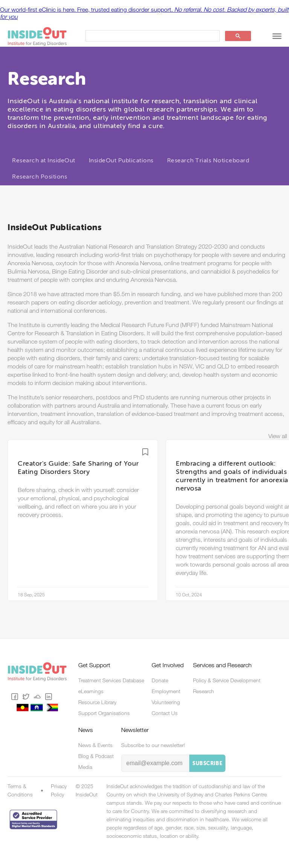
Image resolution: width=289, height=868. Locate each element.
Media (85, 767)
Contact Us (165, 713)
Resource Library (97, 702)
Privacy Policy (59, 790)
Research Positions (40, 177)
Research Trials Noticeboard (208, 161)
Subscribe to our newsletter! (153, 745)
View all (278, 436)
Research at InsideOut (44, 161)
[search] (152, 36)
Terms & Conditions (20, 790)
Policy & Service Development (227, 680)
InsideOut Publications (121, 161)
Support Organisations (104, 713)
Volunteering (166, 702)
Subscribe (207, 764)
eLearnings (91, 691)
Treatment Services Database (111, 680)
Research (204, 691)
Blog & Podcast (96, 756)
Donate (160, 680)
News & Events (95, 745)
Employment (166, 691)
